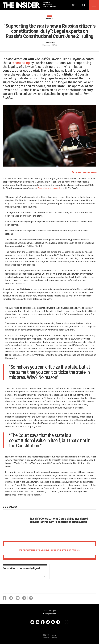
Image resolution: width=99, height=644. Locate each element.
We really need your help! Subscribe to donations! (49, 550)
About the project (50, 610)
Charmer (54, 638)
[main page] (21, 5)
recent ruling (21, 63)
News (50, 19)
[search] (84, 5)
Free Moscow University (50, 188)
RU (73, 5)
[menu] (94, 5)
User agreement (49, 614)
